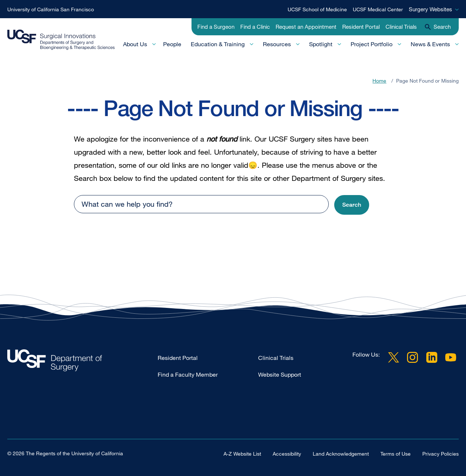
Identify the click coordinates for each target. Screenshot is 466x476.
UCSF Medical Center (378, 9)
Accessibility (287, 453)
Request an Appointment (306, 27)
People (172, 44)
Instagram (412, 357)
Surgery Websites (431, 9)
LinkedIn (432, 357)
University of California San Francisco (51, 9)
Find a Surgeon (216, 27)
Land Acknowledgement (341, 453)
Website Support (280, 374)
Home (379, 81)
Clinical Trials (401, 27)
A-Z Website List (242, 453)
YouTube (451, 357)
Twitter (394, 357)
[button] (352, 205)
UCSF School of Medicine (317, 9)
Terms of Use (396, 453)
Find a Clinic (255, 27)
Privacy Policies (441, 453)
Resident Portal (361, 27)
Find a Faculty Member (188, 374)
